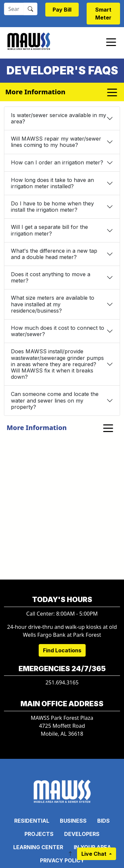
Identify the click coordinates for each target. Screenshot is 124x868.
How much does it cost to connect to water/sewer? (58, 331)
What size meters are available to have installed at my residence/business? (53, 304)
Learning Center (38, 847)
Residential (32, 821)
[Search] (14, 9)
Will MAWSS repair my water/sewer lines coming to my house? (56, 142)
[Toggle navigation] (111, 42)
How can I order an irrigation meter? (57, 162)
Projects (39, 834)
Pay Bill (62, 10)
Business (73, 821)
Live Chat (95, 854)
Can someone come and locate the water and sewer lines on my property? (55, 400)
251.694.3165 (62, 682)
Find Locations (62, 650)
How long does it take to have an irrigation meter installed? (52, 183)
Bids (103, 821)
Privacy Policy (62, 860)
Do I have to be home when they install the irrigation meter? (52, 207)
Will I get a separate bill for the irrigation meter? (49, 230)
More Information (37, 428)
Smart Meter (103, 14)
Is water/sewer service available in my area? (59, 118)
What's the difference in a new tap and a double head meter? (54, 254)
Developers (82, 834)
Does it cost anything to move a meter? (51, 277)
